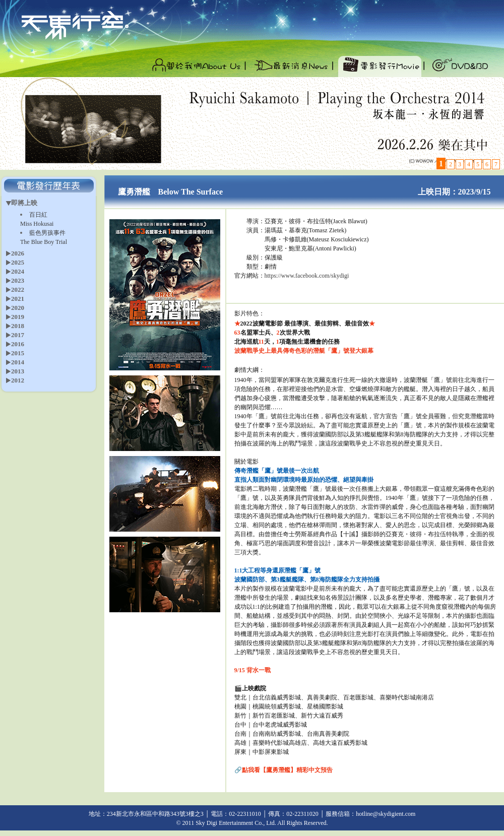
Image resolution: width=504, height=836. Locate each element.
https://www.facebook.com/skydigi (307, 276)
